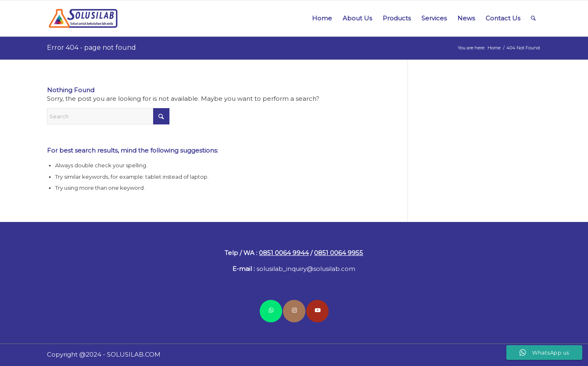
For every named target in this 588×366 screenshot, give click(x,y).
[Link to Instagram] (294, 311)
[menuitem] (322, 18)
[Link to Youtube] (317, 311)
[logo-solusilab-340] (84, 18)
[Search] (533, 18)
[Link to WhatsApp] (271, 311)
